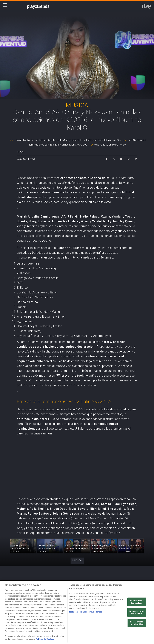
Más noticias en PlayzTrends (110, 145)
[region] (77, 612)
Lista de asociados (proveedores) (85, 612)
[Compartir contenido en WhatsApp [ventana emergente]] (128, 158)
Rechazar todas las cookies (137, 612)
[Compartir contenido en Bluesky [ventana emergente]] (121, 158)
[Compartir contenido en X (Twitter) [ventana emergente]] (114, 158)
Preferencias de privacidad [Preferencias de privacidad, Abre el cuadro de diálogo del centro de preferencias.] (137, 623)
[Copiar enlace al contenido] (135, 158)
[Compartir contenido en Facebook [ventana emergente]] (106, 158)
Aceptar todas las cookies (137, 602)
